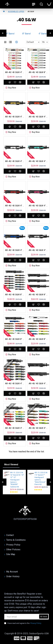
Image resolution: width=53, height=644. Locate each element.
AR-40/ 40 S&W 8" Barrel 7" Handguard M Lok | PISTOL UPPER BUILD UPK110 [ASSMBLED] (15, 339)
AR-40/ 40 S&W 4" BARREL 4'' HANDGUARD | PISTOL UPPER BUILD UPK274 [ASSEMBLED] (38, 206)
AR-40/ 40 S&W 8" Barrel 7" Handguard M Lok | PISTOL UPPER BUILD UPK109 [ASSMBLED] (38, 339)
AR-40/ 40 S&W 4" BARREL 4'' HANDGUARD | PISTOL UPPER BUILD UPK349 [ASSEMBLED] (15, 250)
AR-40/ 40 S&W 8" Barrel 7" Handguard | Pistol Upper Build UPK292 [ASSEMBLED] (38, 72)
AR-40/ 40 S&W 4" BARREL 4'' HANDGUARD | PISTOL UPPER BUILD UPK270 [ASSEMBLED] (38, 117)
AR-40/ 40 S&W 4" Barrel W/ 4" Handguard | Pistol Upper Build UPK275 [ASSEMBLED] (15, 72)
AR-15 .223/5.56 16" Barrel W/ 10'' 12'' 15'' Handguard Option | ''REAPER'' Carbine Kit (17, 480)
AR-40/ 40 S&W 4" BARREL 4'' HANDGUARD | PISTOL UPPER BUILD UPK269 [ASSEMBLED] (15, 117)
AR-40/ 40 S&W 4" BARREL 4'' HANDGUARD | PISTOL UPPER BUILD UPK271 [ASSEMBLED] (15, 161)
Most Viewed (11, 465)
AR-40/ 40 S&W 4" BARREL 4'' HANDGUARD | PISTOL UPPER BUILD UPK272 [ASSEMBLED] (38, 161)
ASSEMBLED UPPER (16, 11)
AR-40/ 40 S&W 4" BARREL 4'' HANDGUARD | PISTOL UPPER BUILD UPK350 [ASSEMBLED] (38, 250)
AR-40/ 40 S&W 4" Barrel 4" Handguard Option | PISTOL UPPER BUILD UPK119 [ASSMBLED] (38, 384)
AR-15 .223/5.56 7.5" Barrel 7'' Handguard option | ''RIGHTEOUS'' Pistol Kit (41, 478)
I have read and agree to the (23, 623)
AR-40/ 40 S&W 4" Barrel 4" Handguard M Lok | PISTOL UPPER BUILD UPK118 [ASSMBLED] (15, 428)
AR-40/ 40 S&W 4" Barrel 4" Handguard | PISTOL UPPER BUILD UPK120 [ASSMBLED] (15, 384)
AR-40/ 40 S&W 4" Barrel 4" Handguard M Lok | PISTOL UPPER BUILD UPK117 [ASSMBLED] (38, 428)
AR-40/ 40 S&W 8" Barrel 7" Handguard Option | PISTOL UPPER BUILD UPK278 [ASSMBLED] (38, 295)
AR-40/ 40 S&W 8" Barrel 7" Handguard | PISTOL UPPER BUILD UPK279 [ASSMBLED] (15, 295)
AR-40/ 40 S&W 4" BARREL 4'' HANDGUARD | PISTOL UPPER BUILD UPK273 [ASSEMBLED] (15, 206)
